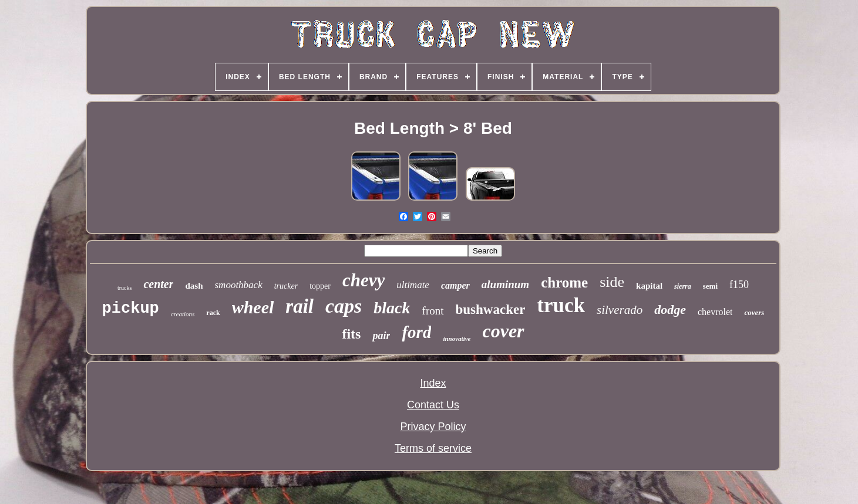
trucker (286, 286)
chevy (364, 280)
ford (416, 332)
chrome (564, 283)
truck (561, 305)
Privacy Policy (433, 427)
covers (754, 312)
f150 (739, 285)
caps (344, 306)
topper (320, 286)
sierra (683, 286)
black (392, 308)
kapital (649, 286)
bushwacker (491, 309)
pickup (131, 309)
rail (300, 306)
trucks (125, 288)
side (612, 282)
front (433, 311)
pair (381, 336)
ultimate (413, 285)
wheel (253, 307)
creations (183, 314)
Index (433, 383)
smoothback (239, 285)
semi (710, 286)
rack (213, 313)
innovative (457, 339)
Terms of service (433, 448)
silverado (620, 310)
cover (503, 331)
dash (194, 286)
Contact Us (433, 405)
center (158, 284)
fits (351, 334)
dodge (670, 309)
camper (455, 285)
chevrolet (715, 312)
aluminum (505, 284)
